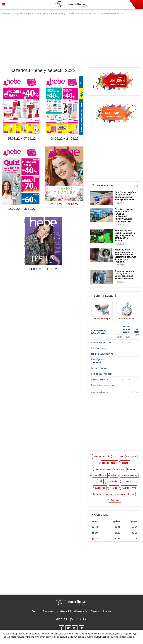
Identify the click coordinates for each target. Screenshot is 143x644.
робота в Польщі (103, 469)
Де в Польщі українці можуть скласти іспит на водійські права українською (125, 196)
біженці (114, 488)
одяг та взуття (129, 488)
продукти (127, 481)
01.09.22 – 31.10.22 (43, 269)
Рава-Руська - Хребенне (98, 361)
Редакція (95, 611)
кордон (125, 463)
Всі (136, 186)
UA (139, 5)
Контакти (107, 611)
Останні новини (103, 185)
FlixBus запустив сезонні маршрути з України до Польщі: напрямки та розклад (125, 235)
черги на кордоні (104, 494)
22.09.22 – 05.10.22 (22, 209)
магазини (118, 456)
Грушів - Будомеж (100, 368)
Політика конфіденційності (55, 611)
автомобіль (113, 481)
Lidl (101, 481)
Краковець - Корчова (102, 374)
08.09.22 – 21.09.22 (64, 138)
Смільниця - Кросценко (103, 385)
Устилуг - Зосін (99, 348)
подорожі (132, 456)
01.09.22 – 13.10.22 (64, 204)
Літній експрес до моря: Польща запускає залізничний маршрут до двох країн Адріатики (124, 215)
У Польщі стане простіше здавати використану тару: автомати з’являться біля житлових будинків (125, 256)
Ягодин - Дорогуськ (101, 342)
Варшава (115, 500)
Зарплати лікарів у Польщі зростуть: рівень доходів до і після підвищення (124, 275)
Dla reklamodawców (79, 611)
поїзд (114, 475)
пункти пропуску (129, 475)
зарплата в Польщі (126, 494)
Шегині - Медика (99, 379)
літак (133, 469)
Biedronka (121, 469)
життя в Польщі (101, 456)
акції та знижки (109, 463)
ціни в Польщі (100, 475)
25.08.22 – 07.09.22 (22, 138)
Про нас (35, 611)
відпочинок (100, 488)
